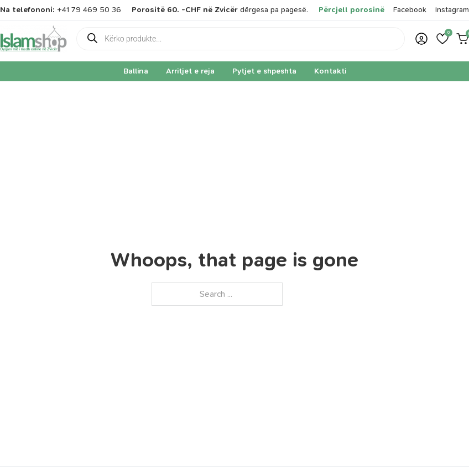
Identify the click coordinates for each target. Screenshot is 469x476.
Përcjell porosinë (351, 10)
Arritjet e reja (190, 71)
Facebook (410, 10)
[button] (442, 39)
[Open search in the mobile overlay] (241, 39)
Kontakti (330, 71)
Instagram (452, 10)
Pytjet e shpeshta (264, 71)
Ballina (136, 71)
